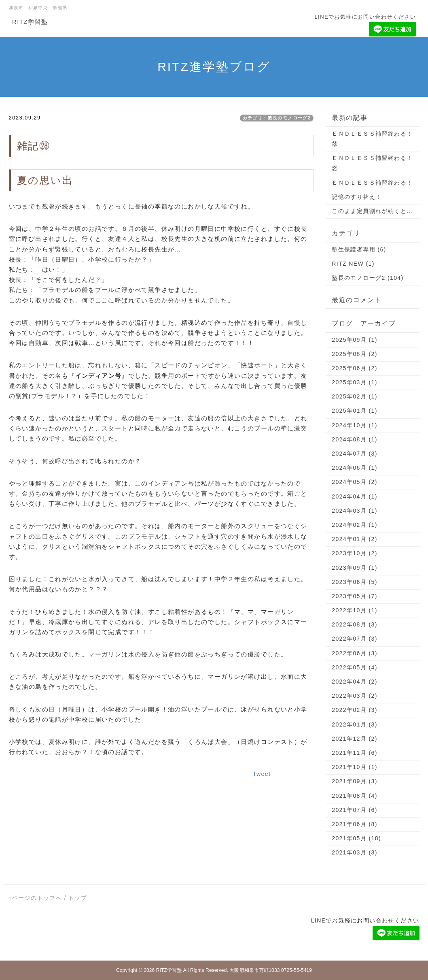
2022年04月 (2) (355, 682)
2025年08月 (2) (355, 354)
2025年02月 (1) (355, 396)
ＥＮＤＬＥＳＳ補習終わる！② (372, 163)
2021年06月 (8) (355, 824)
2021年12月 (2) (355, 739)
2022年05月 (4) (355, 667)
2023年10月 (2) (355, 553)
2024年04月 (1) (355, 496)
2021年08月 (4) (355, 796)
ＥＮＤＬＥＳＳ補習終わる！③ (372, 139)
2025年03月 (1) (355, 382)
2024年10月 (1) (355, 425)
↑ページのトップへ (36, 898)
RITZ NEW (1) (353, 264)
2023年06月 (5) (355, 582)
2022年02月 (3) (355, 710)
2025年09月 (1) (355, 340)
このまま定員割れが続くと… (372, 211)
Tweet (262, 774)
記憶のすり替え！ (357, 197)
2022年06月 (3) (355, 653)
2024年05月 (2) (355, 482)
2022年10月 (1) (355, 610)
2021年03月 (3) (355, 852)
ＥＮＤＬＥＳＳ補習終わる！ (372, 183)
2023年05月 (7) (355, 596)
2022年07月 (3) (355, 639)
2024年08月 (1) (355, 439)
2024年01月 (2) (355, 539)
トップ (78, 898)
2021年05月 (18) (356, 838)
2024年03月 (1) (355, 511)
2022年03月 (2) (355, 696)
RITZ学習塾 (30, 22)
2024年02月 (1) (355, 525)
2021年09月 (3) (355, 781)
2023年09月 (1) (355, 568)
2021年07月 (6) (355, 810)
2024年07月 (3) (355, 454)
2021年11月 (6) (355, 753)
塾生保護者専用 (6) (359, 249)
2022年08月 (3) (355, 624)
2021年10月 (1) (355, 767)
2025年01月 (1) (355, 411)
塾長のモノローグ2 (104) (368, 278)
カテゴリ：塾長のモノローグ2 (277, 118)
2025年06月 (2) (355, 368)
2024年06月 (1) (355, 468)
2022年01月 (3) (355, 724)
